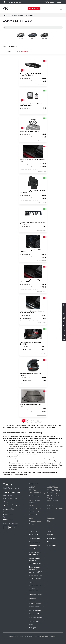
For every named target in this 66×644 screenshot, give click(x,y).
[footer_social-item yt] (15, 527)
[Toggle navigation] (61, 9)
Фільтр (8, 51)
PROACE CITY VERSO (55, 509)
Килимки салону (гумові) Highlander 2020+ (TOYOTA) (33, 161)
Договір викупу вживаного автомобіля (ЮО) (36, 569)
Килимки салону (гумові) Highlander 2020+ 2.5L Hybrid (33, 192)
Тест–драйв (33, 534)
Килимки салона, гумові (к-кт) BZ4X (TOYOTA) (31, 251)
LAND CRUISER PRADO (35, 502)
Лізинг (50, 542)
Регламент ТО (34, 614)
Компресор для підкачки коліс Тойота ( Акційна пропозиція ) (32, 105)
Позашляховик (35, 521)
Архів (31, 582)
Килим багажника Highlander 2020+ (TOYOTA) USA (31, 343)
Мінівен (32, 524)
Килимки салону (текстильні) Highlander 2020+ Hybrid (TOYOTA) (32, 312)
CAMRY (32, 487)
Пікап (49, 521)
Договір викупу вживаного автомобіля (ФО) (36, 561)
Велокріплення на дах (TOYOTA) (30, 132)
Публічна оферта (36, 594)
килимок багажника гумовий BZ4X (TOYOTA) (30, 405)
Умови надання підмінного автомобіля (35, 588)
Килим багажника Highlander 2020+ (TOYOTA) (31, 374)
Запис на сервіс (35, 610)
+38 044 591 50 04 (10, 498)
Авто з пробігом (35, 542)
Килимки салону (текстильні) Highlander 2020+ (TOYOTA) (32, 281)
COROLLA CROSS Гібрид (54, 497)
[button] (46, 2)
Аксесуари (33, 628)
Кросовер (51, 518)
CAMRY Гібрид (53, 487)
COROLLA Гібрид (54, 490)
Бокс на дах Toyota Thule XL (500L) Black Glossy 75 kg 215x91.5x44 (32, 75)
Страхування (52, 538)
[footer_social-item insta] (10, 527)
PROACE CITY (34, 511)
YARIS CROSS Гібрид (37, 493)
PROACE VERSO (35, 509)
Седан (31, 518)
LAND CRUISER (53, 501)
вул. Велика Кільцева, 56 (12, 2)
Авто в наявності (35, 538)
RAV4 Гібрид (52, 493)
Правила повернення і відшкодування (35, 601)
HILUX (31, 506)
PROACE (50, 506)
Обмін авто (51, 545)
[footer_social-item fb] (5, 527)
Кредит (50, 534)
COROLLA (33, 490)
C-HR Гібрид (34, 496)
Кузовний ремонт (36, 617)
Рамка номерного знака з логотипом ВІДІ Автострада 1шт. (32, 223)
